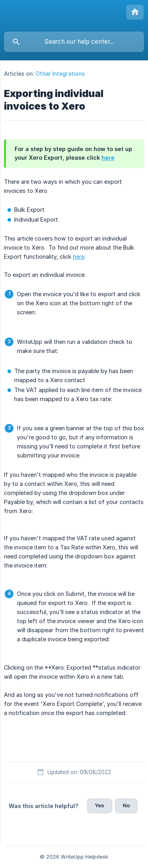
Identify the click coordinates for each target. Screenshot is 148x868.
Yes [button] (99, 805)
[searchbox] (74, 42)
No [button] (126, 805)
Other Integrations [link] (60, 74)
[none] (135, 12)
